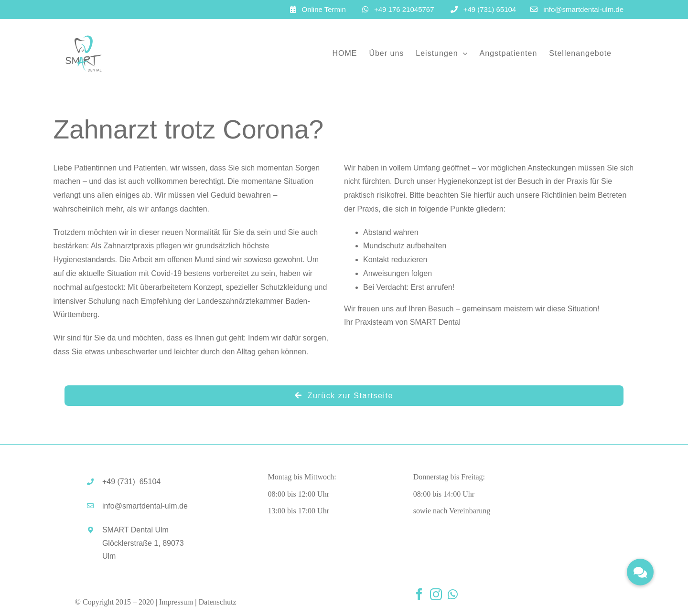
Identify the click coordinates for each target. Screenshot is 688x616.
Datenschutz (217, 602)
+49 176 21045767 (404, 9)
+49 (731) (131, 482)
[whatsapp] (453, 594)
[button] (640, 572)
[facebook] (419, 594)
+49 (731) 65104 (490, 9)
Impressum (176, 602)
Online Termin (324, 9)
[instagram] (436, 594)
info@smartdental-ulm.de (583, 9)
